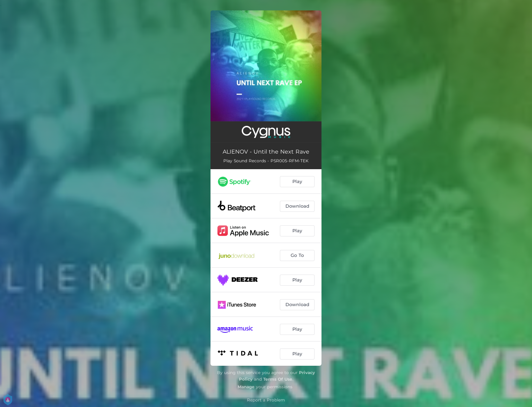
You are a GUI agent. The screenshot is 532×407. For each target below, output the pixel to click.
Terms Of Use (278, 379)
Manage (246, 387)
